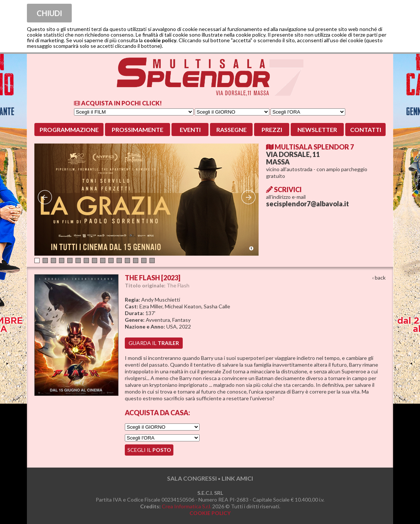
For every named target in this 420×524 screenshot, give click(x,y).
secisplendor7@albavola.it (308, 204)
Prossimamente (138, 130)
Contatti (366, 130)
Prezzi (272, 130)
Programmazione (69, 130)
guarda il (154, 343)
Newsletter (317, 130)
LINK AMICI (237, 478)
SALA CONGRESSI (192, 478)
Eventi (190, 130)
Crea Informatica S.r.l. (186, 506)
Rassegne (231, 130)
